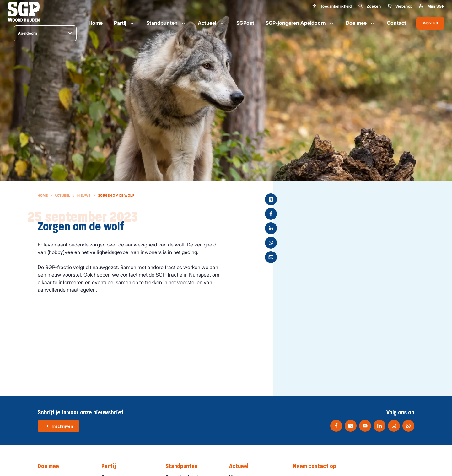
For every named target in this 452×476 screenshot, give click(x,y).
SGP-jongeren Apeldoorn (300, 23)
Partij (124, 23)
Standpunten (166, 23)
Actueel (211, 23)
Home (96, 23)
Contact (396, 23)
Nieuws (84, 195)
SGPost (245, 23)
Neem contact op (318, 466)
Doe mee (361, 23)
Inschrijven (58, 426)
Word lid (430, 23)
